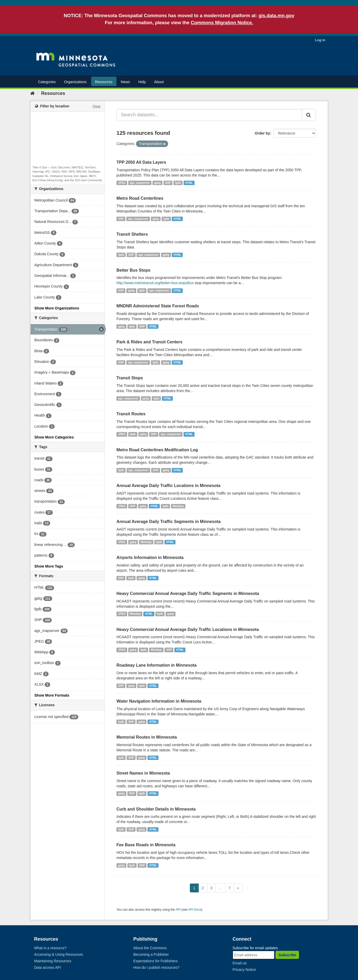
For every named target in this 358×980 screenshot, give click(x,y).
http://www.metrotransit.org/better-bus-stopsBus (155, 283)
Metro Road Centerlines (140, 198)
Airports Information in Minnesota (150, 558)
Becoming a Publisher (151, 954)
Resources (104, 82)
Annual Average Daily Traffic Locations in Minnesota (168, 486)
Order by (262, 133)
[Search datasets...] (209, 115)
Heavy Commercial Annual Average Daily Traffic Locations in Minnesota (188, 629)
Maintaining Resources (53, 961)
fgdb (178, 183)
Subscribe (287, 955)
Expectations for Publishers (156, 961)
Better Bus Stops (133, 270)
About (159, 82)
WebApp (178, 506)
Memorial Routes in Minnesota (147, 737)
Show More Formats (52, 695)
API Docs (195, 910)
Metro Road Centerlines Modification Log (157, 450)
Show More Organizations (57, 308)
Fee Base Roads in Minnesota (146, 845)
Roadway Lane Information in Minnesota (157, 665)
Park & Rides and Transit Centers (149, 342)
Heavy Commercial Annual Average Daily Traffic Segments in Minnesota (188, 594)
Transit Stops (130, 378)
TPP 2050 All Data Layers (141, 162)
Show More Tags (49, 566)
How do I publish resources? (157, 967)
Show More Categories (54, 437)
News (125, 82)
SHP (168, 183)
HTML (189, 183)
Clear (97, 106)
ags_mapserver (140, 183)
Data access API (48, 967)
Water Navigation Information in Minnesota (159, 701)
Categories (47, 82)
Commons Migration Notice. (222, 23)
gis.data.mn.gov (276, 16)
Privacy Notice (244, 970)
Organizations (75, 82)
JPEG (122, 183)
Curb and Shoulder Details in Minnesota (156, 809)
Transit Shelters (132, 234)
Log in (320, 40)
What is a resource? (51, 948)
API (178, 910)
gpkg (157, 183)
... (220, 888)
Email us (240, 963)
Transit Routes (131, 414)
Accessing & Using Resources (59, 954)
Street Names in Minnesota (143, 773)
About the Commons (150, 948)
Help (142, 82)
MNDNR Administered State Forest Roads (158, 306)
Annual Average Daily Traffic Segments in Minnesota (169, 522)
